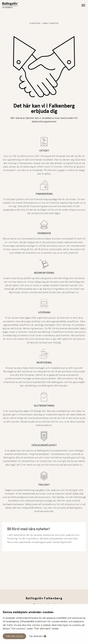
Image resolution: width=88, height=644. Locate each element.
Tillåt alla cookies (14, 636)
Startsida (35, 23)
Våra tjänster (51, 23)
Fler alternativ (36, 636)
